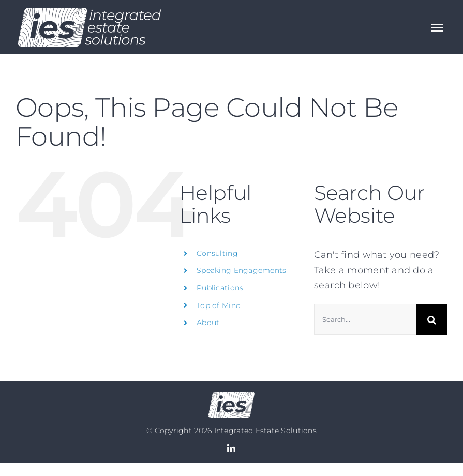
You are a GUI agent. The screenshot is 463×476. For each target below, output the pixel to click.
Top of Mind (219, 305)
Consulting (217, 253)
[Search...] (365, 319)
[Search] (432, 319)
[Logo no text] (231, 396)
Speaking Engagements (241, 270)
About (208, 323)
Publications (220, 288)
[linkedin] (231, 448)
